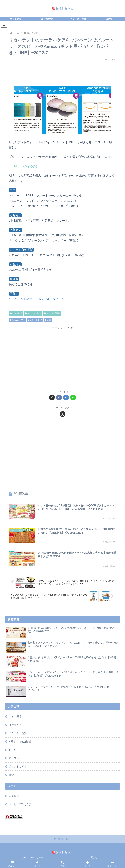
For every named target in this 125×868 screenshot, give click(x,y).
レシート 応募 (35, 320)
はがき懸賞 (16, 313)
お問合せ (93, 858)
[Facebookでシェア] (59, 397)
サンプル (14, 758)
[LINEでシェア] (73, 397)
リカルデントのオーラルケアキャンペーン (37, 299)
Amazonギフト (17, 320)
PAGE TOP (62, 839)
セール (13, 750)
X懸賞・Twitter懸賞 (20, 742)
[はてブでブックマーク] (66, 397)
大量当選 (14, 796)
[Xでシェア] (52, 397)
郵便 (11, 775)
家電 (48, 320)
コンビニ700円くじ (20, 804)
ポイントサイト (18, 766)
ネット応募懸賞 (52, 313)
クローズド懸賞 (33, 313)
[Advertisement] (62, 72)
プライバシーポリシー (32, 858)
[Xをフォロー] (63, 414)
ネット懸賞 (15, 717)
